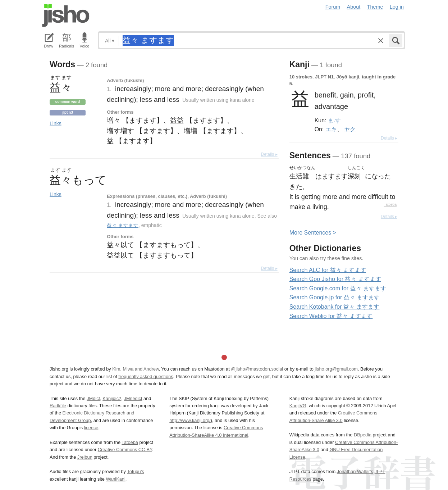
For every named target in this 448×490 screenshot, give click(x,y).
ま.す (334, 120)
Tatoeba (390, 205)
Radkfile (58, 406)
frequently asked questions (146, 376)
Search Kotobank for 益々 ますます (335, 307)
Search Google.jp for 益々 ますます (335, 297)
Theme (375, 7)
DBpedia (363, 435)
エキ (331, 129)
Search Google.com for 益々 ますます (338, 288)
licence (91, 428)
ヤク (350, 129)
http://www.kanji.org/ (190, 420)
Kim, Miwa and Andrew (135, 369)
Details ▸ (269, 154)
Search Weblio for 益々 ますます (331, 316)
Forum (333, 7)
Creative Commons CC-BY (125, 450)
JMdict (93, 398)
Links (56, 123)
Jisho (66, 15)
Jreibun (85, 457)
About (354, 7)
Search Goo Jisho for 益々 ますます (335, 279)
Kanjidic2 (112, 398)
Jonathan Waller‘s (355, 471)
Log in (397, 7)
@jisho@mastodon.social (257, 369)
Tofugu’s (135, 471)
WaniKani (116, 479)
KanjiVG (298, 406)
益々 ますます (123, 225)
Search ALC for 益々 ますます (328, 270)
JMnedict (133, 398)
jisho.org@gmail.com (336, 369)
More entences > (313, 233)
